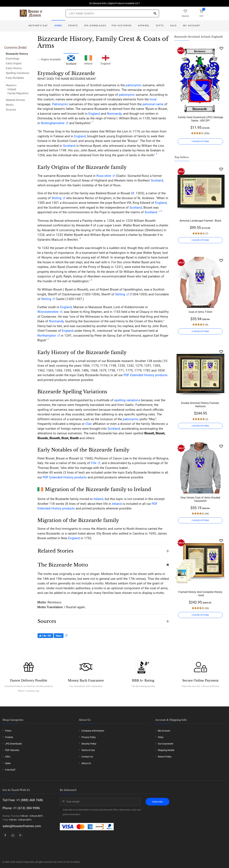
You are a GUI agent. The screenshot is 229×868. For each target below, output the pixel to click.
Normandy (114, 114)
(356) (206, 133)
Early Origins (14, 63)
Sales (8, 763)
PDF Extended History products (145, 375)
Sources (11, 110)
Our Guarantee (166, 744)
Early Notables (15, 78)
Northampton (47, 336)
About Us (86, 763)
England (106, 60)
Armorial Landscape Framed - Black (200, 221)
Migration (11, 85)
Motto (10, 105)
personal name (153, 104)
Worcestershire (48, 312)
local (153, 99)
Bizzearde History (17, 54)
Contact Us (87, 757)
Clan (89, 424)
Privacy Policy (89, 737)
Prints (73, 26)
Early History (14, 68)
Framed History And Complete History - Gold (200, 594)
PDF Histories (122, 26)
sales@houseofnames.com (22, 826)
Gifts (160, 26)
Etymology (13, 59)
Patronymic (60, 104)
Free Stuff (10, 770)
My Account (192, 26)
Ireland (12, 89)
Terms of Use (88, 750)
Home (58, 26)
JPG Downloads (95, 26)
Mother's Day (38, 26)
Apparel (144, 26)
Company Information (93, 731)
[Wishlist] (221, 48)
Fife (93, 463)
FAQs (161, 737)
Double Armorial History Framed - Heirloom (200, 405)
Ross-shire (104, 176)
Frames (9, 737)
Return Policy (165, 757)
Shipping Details (166, 750)
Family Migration (18, 93)
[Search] (155, 14)
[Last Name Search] (112, 13)
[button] (103, 549)
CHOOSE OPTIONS (200, 141)
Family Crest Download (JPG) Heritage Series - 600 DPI (200, 119)
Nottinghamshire (53, 123)
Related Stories (15, 100)
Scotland (69, 146)
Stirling (57, 198)
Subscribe (157, 802)
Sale (173, 26)
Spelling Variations (18, 73)
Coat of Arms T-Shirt (200, 312)
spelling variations (127, 400)
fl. (134, 193)
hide (22, 48)
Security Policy (89, 744)
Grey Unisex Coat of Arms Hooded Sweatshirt (200, 499)
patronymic (134, 85)
